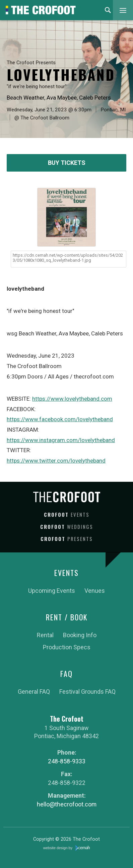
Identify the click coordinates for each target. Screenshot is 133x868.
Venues (95, 591)
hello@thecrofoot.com (67, 804)
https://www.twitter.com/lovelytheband (56, 461)
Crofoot (67, 514)
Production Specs (67, 647)
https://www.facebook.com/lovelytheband (60, 419)
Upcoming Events (52, 591)
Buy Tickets (67, 163)
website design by (67, 848)
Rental (45, 635)
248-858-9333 (67, 761)
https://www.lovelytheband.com (72, 399)
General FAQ (34, 692)
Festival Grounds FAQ (87, 692)
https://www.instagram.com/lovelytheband (61, 440)
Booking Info (80, 635)
